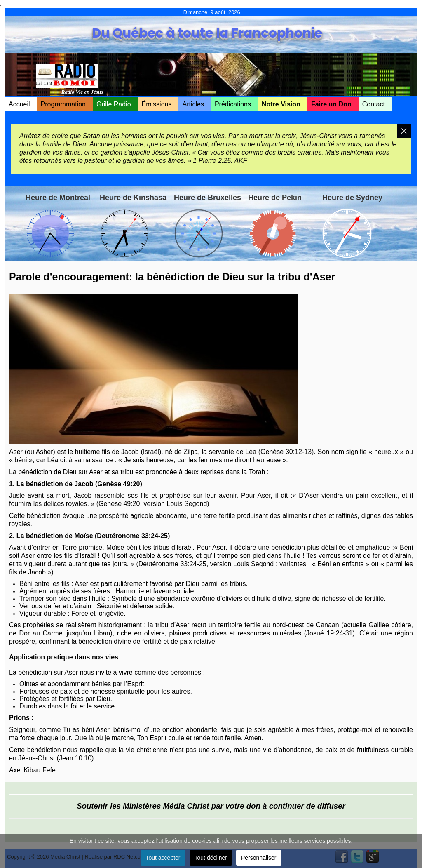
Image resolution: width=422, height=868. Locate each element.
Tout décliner (211, 858)
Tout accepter (163, 858)
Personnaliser (259, 858)
